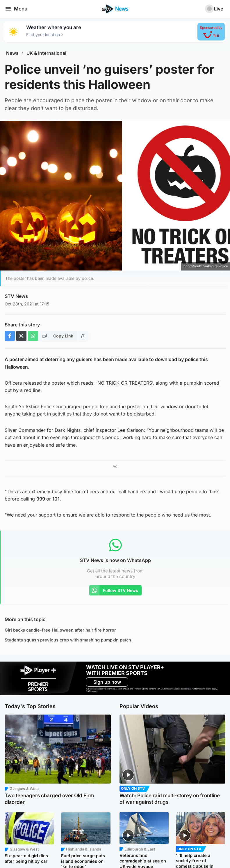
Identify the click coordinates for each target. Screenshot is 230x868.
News (12, 53)
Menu (16, 9)
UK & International (46, 53)
